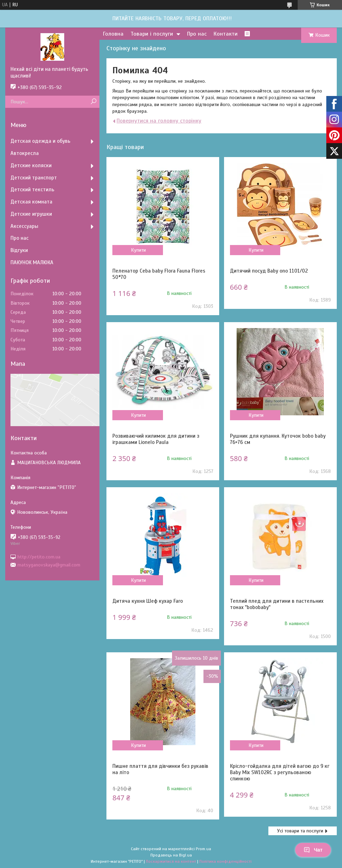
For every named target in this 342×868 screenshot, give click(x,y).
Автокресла (25, 153)
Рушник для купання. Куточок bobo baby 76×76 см (278, 439)
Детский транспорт (34, 178)
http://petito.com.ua (39, 557)
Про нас (197, 34)
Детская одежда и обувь (40, 141)
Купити (138, 250)
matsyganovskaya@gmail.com (49, 565)
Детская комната (31, 202)
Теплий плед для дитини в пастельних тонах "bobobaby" (277, 604)
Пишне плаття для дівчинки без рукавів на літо (160, 769)
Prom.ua (203, 849)
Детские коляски (31, 165)
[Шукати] (93, 102)
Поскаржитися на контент (171, 861)
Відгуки (19, 250)
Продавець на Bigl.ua (171, 855)
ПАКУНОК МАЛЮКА (32, 262)
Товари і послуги (152, 34)
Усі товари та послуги (300, 831)
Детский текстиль (32, 190)
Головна (113, 34)
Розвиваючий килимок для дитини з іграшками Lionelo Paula (156, 439)
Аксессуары (24, 226)
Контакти (226, 34)
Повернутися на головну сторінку (159, 121)
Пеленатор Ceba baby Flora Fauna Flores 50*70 (159, 274)
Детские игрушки (31, 214)
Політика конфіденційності (225, 861)
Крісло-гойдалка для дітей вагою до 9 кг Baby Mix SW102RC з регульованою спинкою (280, 772)
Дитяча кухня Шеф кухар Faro (148, 601)
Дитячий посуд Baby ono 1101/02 (269, 271)
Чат (313, 850)
